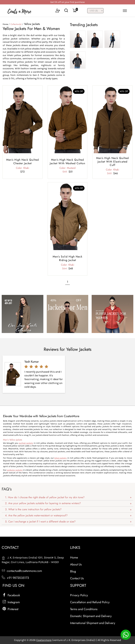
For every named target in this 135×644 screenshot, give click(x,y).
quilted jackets (26, 443)
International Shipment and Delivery (93, 623)
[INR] (95, 11)
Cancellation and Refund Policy (90, 602)
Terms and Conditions (84, 609)
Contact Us (77, 578)
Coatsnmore (44, 640)
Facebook (11, 595)
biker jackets (61, 458)
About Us (76, 564)
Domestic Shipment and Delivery (91, 616)
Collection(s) (16, 24)
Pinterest (10, 609)
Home (5, 24)
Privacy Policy (79, 595)
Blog (73, 571)
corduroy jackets (15, 470)
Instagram (11, 602)
